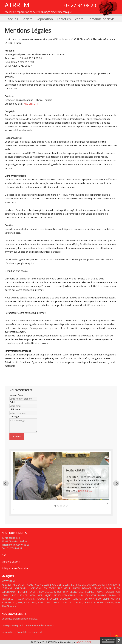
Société (27, 19)
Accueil (13, 19)
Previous (6, 483)
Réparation (45, 19)
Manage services (108, 641)
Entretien (64, 19)
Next (116, 483)
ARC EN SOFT (31, 104)
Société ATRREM (75, 471)
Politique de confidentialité (15, 568)
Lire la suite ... (85, 491)
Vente (79, 19)
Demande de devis (101, 19)
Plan (4, 555)
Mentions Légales (11, 562)
